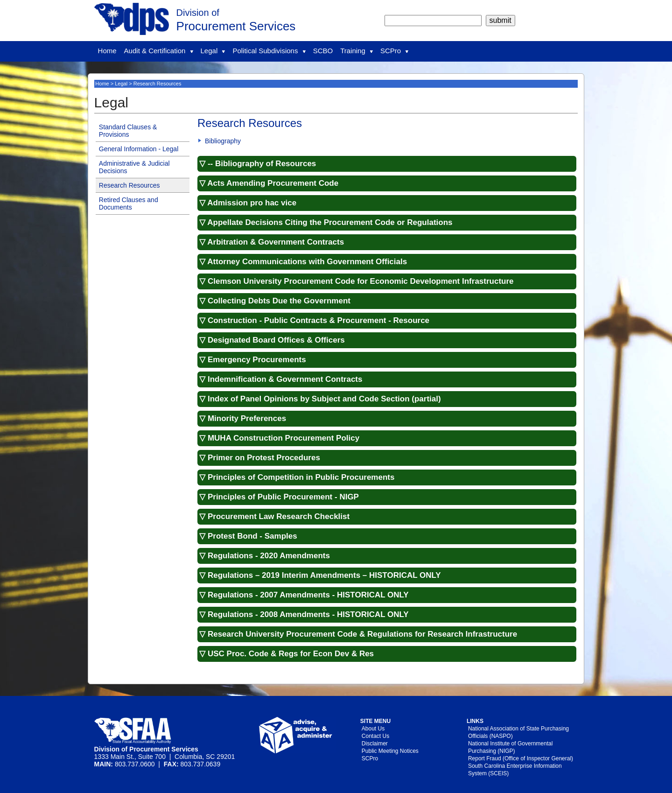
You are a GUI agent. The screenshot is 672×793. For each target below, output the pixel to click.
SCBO (323, 51)
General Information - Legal (139, 149)
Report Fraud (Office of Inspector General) (521, 758)
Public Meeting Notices (390, 751)
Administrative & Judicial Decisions (134, 167)
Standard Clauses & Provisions (128, 131)
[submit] (500, 21)
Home (107, 51)
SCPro (394, 51)
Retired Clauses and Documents (129, 204)
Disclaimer (375, 744)
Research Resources (129, 185)
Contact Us (375, 736)
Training (357, 51)
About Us (373, 729)
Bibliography (223, 141)
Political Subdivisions (269, 51)
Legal (213, 51)
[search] (433, 21)
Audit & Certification (159, 51)
